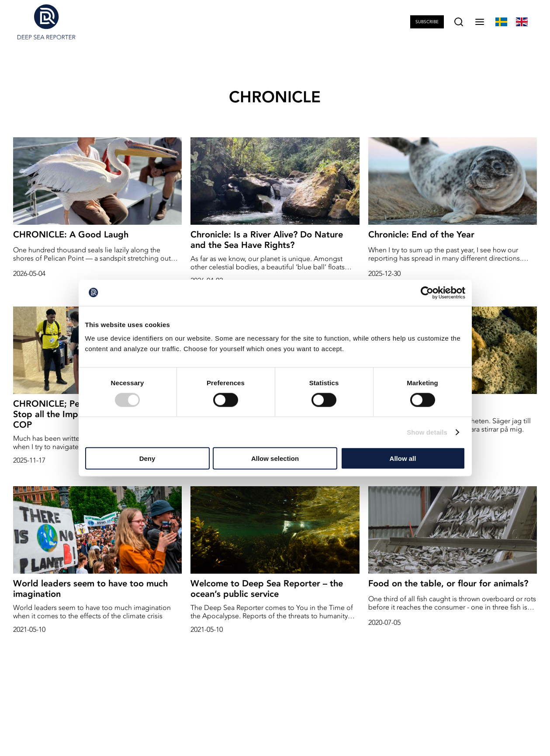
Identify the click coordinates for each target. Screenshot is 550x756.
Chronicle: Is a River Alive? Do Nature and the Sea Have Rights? (267, 240)
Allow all (403, 458)
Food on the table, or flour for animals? (448, 583)
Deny (147, 458)
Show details (427, 432)
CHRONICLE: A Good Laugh (71, 234)
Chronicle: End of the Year (421, 234)
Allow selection (275, 458)
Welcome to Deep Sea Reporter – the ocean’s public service (267, 589)
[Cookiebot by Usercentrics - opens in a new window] (427, 293)
